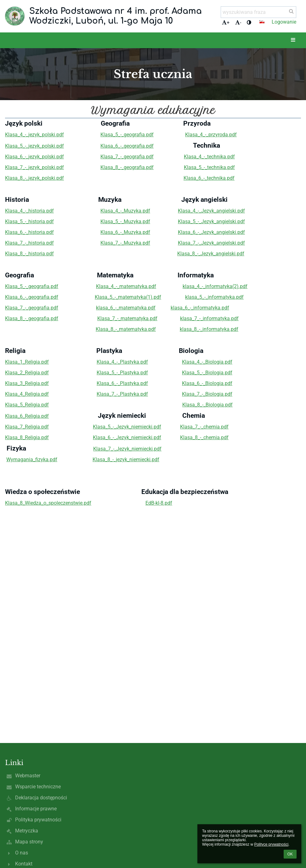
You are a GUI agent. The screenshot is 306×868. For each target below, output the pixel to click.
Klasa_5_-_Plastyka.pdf (122, 373)
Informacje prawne (36, 809)
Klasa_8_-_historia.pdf (29, 254)
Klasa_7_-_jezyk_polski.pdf (34, 167)
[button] (262, 22)
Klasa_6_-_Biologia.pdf (207, 383)
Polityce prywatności (271, 844)
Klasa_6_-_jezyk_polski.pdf (34, 157)
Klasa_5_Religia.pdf (27, 405)
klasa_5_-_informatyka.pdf (214, 297)
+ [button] (226, 23)
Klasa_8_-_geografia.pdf (127, 167)
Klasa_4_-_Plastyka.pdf (122, 362)
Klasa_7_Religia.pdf (27, 427)
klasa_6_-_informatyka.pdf (200, 308)
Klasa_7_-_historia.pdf (29, 243)
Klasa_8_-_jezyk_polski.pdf (34, 178)
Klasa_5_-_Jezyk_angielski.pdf (211, 221)
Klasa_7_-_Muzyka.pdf (125, 243)
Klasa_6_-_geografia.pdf (127, 146)
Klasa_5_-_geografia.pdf (127, 135)
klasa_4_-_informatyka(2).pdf (215, 286)
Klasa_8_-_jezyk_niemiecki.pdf (126, 460)
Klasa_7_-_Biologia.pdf (207, 394)
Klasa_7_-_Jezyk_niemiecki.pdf (127, 449)
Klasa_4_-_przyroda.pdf (211, 135)
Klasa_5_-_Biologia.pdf (207, 373)
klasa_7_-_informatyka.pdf (209, 318)
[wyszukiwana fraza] (258, 12)
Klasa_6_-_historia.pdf (29, 232)
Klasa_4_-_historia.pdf (29, 211)
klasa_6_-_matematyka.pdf (126, 308)
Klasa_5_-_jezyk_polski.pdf (34, 146)
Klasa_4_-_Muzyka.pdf (125, 211)
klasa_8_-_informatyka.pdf (209, 329)
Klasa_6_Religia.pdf (27, 416)
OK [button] (290, 854)
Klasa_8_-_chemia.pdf (204, 437)
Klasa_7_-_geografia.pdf (127, 157)
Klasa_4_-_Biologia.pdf (207, 362)
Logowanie (284, 22)
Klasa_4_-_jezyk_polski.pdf (34, 135)
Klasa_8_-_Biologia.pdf (207, 405)
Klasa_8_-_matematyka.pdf (126, 329)
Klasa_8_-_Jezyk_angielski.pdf (211, 254)
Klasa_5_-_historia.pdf (29, 221)
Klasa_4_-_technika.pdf (209, 157)
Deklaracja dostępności (41, 798)
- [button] (238, 23)
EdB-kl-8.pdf (159, 503)
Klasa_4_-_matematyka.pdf (126, 286)
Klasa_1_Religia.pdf (27, 362)
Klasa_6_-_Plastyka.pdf (122, 383)
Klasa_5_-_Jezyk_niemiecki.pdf (127, 427)
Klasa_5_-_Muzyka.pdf (125, 221)
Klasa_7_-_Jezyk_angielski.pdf (211, 243)
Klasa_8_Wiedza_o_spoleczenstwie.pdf (48, 503)
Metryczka (27, 831)
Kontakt (24, 864)
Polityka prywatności (38, 820)
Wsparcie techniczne (38, 787)
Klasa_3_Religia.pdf (27, 383)
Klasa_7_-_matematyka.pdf (127, 318)
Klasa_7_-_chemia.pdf (204, 427)
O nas (22, 853)
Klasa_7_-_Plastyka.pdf (122, 394)
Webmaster (28, 776)
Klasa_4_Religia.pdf (27, 394)
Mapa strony (29, 842)
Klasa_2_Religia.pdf (27, 373)
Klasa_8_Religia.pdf (27, 437)
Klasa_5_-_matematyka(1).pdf (128, 297)
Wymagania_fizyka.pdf (32, 460)
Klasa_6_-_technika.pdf (209, 178)
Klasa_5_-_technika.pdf (209, 167)
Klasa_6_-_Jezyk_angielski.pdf (211, 232)
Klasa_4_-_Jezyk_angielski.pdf (211, 211)
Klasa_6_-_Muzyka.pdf (125, 232)
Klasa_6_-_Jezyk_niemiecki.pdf (127, 437)
